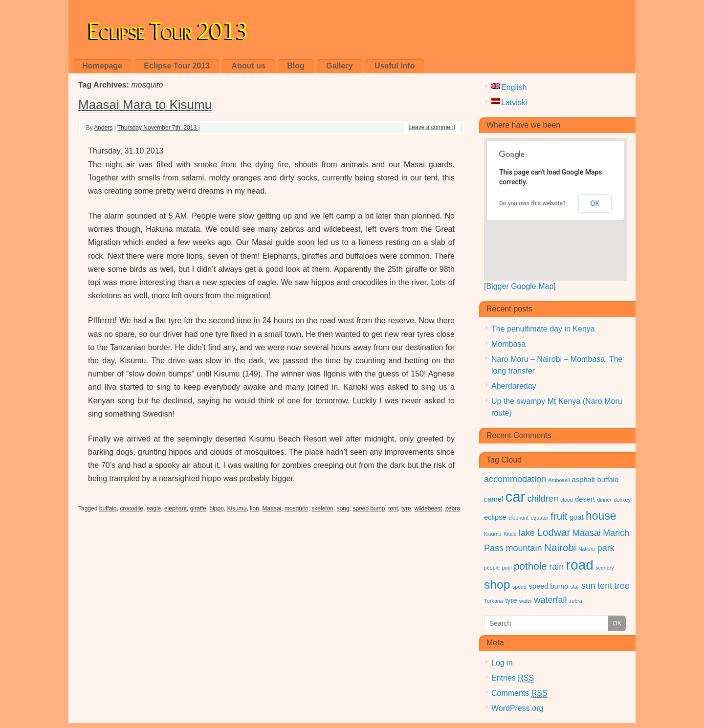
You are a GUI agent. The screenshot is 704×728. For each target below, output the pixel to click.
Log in (502, 663)
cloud (566, 500)
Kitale (510, 534)
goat (577, 517)
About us (249, 66)
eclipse (495, 517)
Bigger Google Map (520, 286)
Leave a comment (432, 127)
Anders (103, 128)
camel (494, 499)
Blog (296, 66)
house (601, 516)
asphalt (583, 480)
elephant (176, 508)
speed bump (369, 508)
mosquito (297, 508)
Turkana (494, 601)
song (343, 508)
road (580, 565)
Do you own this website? (532, 203)
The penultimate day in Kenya (543, 329)
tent (393, 508)
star (575, 587)
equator (539, 518)
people (492, 568)
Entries (513, 678)
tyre (406, 508)
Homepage (102, 66)
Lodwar (554, 532)
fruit (559, 516)
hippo (216, 508)
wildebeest (428, 508)
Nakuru (587, 549)
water (526, 601)
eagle (154, 508)
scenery (605, 568)
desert (585, 499)
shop (497, 585)
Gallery (339, 66)
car (516, 496)
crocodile (132, 508)
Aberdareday (514, 386)
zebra (453, 508)
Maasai (272, 508)
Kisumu (237, 508)
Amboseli (559, 480)
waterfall (551, 600)
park (606, 548)
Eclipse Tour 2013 (168, 29)
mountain (524, 548)
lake (527, 533)
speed (519, 587)
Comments (519, 693)
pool (506, 568)
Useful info (395, 66)
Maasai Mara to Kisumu (145, 105)
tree (622, 586)
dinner (604, 500)
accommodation (515, 479)
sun (588, 586)
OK (595, 203)
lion (254, 508)
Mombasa (508, 344)
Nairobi (560, 547)
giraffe (198, 508)
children (543, 499)
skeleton (322, 508)
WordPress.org (517, 708)
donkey (622, 500)
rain (556, 567)
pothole (530, 566)
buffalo (108, 508)
